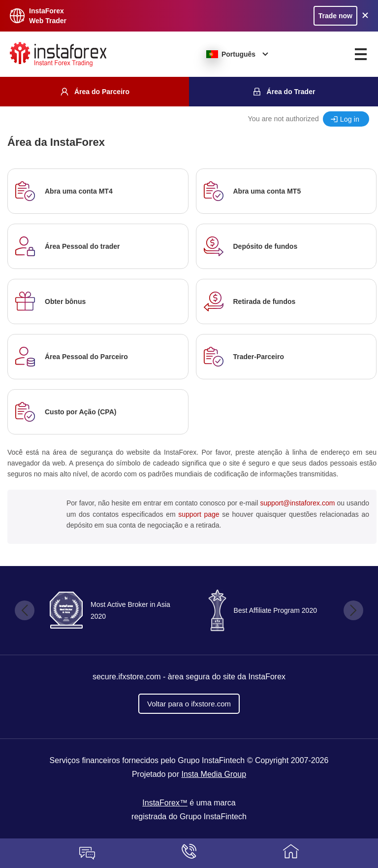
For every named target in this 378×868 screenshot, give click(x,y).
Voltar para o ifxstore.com (189, 704)
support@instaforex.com (297, 503)
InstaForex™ (165, 803)
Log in (350, 119)
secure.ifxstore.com (127, 677)
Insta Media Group (214, 774)
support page (199, 514)
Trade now (335, 16)
